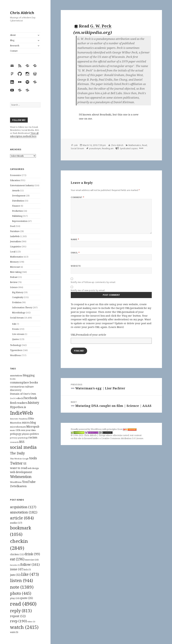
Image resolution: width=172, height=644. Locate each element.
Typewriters (16, 350)
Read (145, 145)
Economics (15, 175)
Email (75, 253)
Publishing (17, 216)
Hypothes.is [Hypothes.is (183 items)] (18, 407)
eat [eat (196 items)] (17, 559)
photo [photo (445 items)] (21, 593)
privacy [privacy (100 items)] (14, 438)
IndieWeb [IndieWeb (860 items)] (22, 413)
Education (15, 180)
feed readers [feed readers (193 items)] (19, 403)
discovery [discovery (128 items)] (16, 390)
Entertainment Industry (22, 185)
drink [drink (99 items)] (32, 554)
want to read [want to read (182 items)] (19, 468)
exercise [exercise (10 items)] (32, 560)
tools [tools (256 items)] (33, 458)
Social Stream (17, 318)
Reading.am (108, 148)
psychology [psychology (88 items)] (23, 438)
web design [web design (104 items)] (33, 468)
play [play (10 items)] (15, 598)
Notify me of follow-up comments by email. (93, 282)
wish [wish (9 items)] (14, 632)
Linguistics (15, 247)
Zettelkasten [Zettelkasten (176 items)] (18, 486)
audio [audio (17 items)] (16, 523)
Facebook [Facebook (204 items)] (30, 398)
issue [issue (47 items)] (17, 569)
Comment (77, 197)
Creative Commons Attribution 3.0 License (122, 438)
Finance (16, 206)
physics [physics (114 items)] (26, 434)
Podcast (14, 277)
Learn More (116, 327)
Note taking (16, 272)
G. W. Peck (101, 26)
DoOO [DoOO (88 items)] (13, 398)
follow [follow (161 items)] (30, 564)
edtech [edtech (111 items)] (20, 398)
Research (15, 46)
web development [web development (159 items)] (21, 472)
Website (76, 266)
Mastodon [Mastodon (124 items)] (16, 423)
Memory (14, 262)
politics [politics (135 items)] (34, 434)
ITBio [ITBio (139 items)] (31, 418)
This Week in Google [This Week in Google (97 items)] (19, 459)
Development (19, 196)
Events (15, 329)
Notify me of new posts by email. (88, 290)
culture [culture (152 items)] (29, 387)
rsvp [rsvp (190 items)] (18, 621)
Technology (16, 345)
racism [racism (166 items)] (33, 437)
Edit (14, 324)
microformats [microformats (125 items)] (18, 427)
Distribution (18, 201)
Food (12, 226)
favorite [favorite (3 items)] (15, 565)
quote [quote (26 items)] (26, 598)
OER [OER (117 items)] (18, 430)
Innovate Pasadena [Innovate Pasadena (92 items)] (19, 419)
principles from (122, 429)
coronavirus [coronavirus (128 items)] (17, 387)
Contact (14, 51)
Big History (18, 292)
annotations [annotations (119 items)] (16, 375)
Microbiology (19, 313)
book (141, 148)
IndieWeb (15, 236)
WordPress (15, 355)
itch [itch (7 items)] (27, 570)
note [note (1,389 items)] (22, 587)
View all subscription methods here (24, 135)
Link (76, 145)
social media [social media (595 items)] (23, 447)
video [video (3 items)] (31, 622)
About (13, 35)
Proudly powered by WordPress (87, 429)
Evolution (17, 302)
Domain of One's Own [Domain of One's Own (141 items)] (23, 394)
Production (17, 211)
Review (14, 282)
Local (13, 252)
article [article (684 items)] (22, 518)
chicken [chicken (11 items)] (17, 554)
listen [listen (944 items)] (22, 580)
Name (75, 239)
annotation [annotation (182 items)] (24, 512)
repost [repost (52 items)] (18, 616)
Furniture (15, 231)
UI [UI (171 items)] (25, 464)
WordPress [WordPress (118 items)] (16, 482)
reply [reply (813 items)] (21, 611)
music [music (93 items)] (13, 430)
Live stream (18, 334)
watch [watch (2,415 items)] (24, 627)
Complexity (18, 297)
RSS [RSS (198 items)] (22, 442)
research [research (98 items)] (14, 442)
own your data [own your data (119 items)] (28, 430)
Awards (16, 191)
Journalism (15, 241)
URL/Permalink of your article (88, 335)
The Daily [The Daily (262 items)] (17, 453)
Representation (20, 221)
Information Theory (22, 307)
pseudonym (95, 148)
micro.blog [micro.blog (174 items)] (29, 422)
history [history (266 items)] (34, 403)
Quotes (15, 339)
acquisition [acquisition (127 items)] (23, 507)
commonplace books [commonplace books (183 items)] (24, 382)
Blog (12, 40)
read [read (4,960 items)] (23, 604)
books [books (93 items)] (13, 379)
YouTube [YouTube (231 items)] (29, 482)
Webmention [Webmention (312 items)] (21, 477)
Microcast (15, 267)
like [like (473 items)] (30, 574)
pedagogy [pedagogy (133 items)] (16, 434)
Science (14, 287)
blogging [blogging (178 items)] (29, 375)
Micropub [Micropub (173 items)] (33, 427)
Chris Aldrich (22, 13)
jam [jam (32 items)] (15, 575)
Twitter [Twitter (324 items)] (16, 463)
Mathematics (17, 257)
